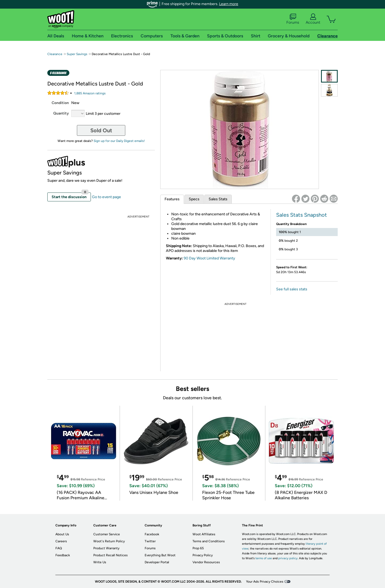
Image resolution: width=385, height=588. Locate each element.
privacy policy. (288, 558)
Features (172, 199)
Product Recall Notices (110, 555)
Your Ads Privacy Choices (265, 582)
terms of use (264, 558)
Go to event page (106, 197)
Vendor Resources (206, 562)
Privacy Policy (203, 555)
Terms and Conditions (209, 541)
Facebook (152, 534)
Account (313, 19)
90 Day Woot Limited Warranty (209, 258)
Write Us (100, 562)
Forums (293, 19)
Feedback (63, 555)
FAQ (59, 548)
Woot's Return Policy (109, 541)
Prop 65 (198, 548)
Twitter (150, 541)
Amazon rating (90, 93)
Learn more (229, 4)
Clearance (55, 54)
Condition (60, 103)
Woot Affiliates (204, 534)
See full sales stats (292, 289)
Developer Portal (157, 562)
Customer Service (107, 534)
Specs (194, 199)
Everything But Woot (160, 555)
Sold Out (101, 130)
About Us (62, 534)
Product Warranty (106, 548)
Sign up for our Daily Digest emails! (119, 141)
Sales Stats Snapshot (302, 215)
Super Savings (77, 54)
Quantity (61, 113)
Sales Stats (218, 199)
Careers (61, 541)
